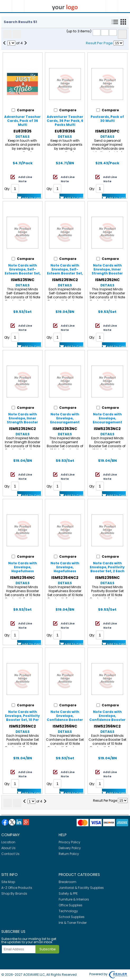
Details (23, 137)
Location (8, 842)
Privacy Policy (69, 842)
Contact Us (10, 854)
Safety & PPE (68, 893)
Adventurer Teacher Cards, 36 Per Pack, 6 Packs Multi (65, 121)
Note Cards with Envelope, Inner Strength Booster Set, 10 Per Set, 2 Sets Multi (22, 422)
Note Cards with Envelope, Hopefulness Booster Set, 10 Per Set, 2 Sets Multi (65, 571)
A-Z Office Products (17, 888)
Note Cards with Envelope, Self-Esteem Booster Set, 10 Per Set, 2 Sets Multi (65, 273)
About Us (8, 848)
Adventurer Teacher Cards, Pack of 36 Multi (22, 121)
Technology (68, 911)
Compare (122, 34)
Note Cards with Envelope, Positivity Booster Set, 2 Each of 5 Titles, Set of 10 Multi (107, 571)
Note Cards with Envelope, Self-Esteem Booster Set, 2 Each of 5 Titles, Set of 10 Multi (23, 273)
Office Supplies (71, 905)
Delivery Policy (70, 848)
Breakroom (68, 882)
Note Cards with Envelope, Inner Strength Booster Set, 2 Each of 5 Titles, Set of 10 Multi (107, 273)
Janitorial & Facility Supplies (81, 888)
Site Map (8, 882)
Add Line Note (25, 179)
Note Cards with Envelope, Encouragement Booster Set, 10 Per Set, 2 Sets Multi (107, 422)
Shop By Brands (14, 893)
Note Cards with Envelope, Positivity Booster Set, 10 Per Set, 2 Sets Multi (22, 718)
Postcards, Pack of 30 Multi (107, 119)
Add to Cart (31, 198)
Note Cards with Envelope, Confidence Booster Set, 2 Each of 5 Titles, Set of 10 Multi (65, 720)
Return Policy (69, 854)
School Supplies (72, 917)
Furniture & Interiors (74, 899)
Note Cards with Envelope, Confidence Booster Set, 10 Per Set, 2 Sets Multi (107, 720)
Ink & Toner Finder (73, 923)
